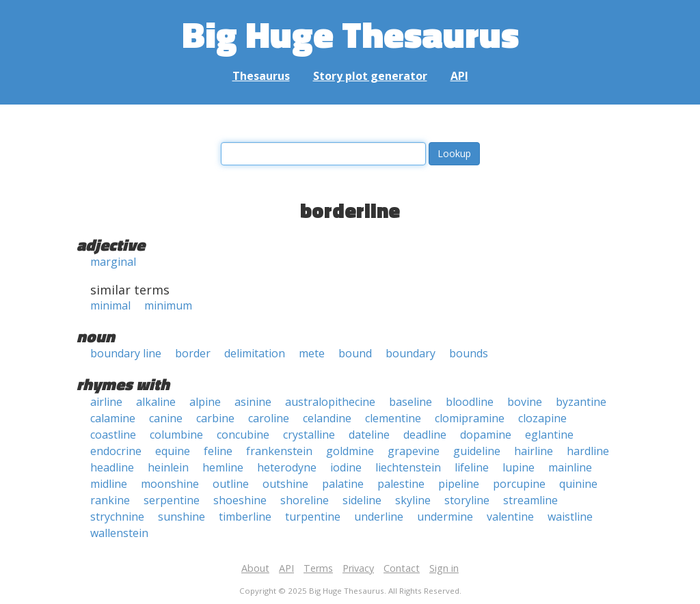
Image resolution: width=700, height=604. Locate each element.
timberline (245, 517)
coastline (113, 435)
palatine (343, 484)
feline (218, 451)
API (459, 76)
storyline (467, 500)
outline (231, 484)
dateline (369, 435)
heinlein (168, 467)
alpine (205, 402)
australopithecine (330, 402)
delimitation (255, 353)
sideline (362, 500)
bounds (469, 353)
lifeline (472, 467)
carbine (215, 418)
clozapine (542, 418)
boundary (410, 353)
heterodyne (287, 467)
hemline (223, 467)
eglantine (549, 435)
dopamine (486, 435)
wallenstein (119, 533)
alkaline (156, 402)
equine (173, 451)
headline (112, 467)
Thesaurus (261, 76)
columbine (176, 435)
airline (106, 402)
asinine (253, 402)
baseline (410, 402)
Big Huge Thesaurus (350, 34)
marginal (113, 262)
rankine (110, 500)
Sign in (444, 568)
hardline (588, 451)
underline (379, 517)
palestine (401, 484)
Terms (318, 568)
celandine (327, 418)
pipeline (459, 484)
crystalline (309, 435)
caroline (269, 418)
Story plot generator (370, 76)
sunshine (181, 517)
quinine (578, 484)
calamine (113, 418)
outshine (285, 484)
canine (166, 418)
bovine (525, 402)
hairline (534, 451)
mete (312, 353)
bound (355, 353)
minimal (110, 305)
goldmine (350, 451)
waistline (570, 517)
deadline (425, 435)
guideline (477, 451)
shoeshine (240, 500)
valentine (510, 517)
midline (109, 484)
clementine (393, 418)
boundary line (126, 353)
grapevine (414, 451)
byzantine (581, 402)
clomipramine (470, 418)
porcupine (519, 484)
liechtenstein (408, 467)
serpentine (172, 500)
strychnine (117, 517)
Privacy (358, 568)
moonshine (170, 484)
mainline (570, 467)
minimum (168, 305)
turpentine (313, 517)
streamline (530, 500)
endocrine (116, 451)
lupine (519, 467)
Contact (402, 568)
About (255, 568)
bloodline (470, 402)
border (193, 353)
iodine (346, 467)
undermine (445, 517)
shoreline (305, 500)
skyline (413, 500)
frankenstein (279, 451)
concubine (243, 435)
